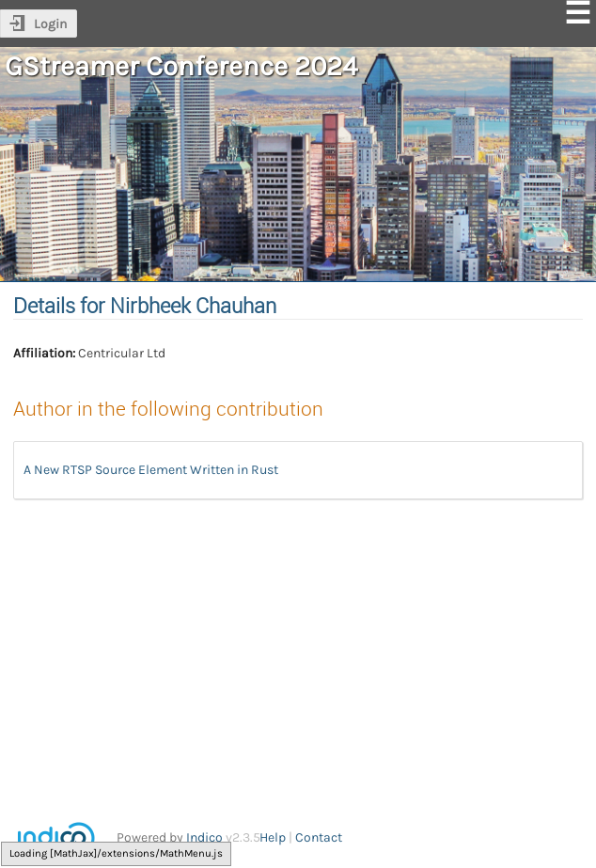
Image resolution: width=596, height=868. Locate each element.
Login (50, 24)
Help (273, 837)
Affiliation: (44, 353)
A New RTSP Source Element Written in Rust (151, 470)
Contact (319, 837)
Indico (204, 837)
